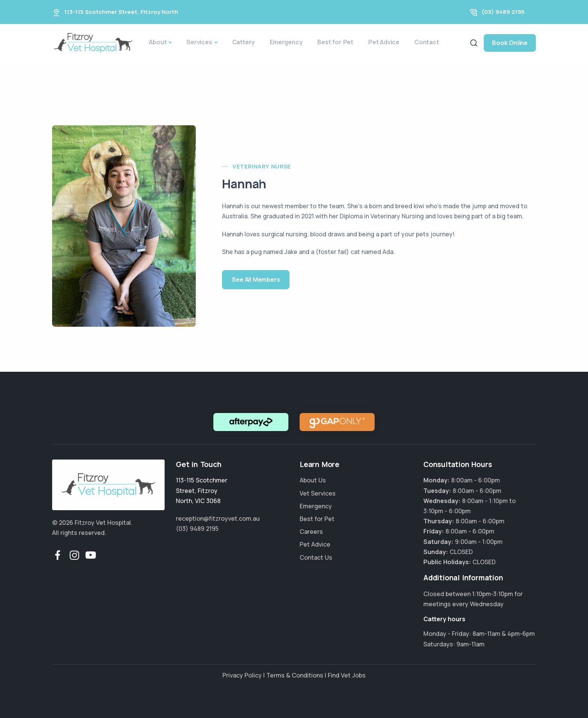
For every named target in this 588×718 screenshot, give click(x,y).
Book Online (510, 43)
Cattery (244, 42)
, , (202, 490)
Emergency (286, 42)
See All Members (256, 279)
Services (199, 42)
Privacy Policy (242, 675)
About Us (313, 480)
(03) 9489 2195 (503, 12)
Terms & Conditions (295, 675)
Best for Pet (335, 42)
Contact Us (316, 557)
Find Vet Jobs (347, 675)
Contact (427, 42)
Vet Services (318, 493)
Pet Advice (384, 42)
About (158, 42)
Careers (311, 532)
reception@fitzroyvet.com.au (218, 518)
